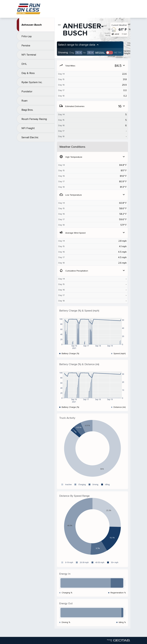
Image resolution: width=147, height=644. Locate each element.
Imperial (100, 53)
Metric (118, 53)
